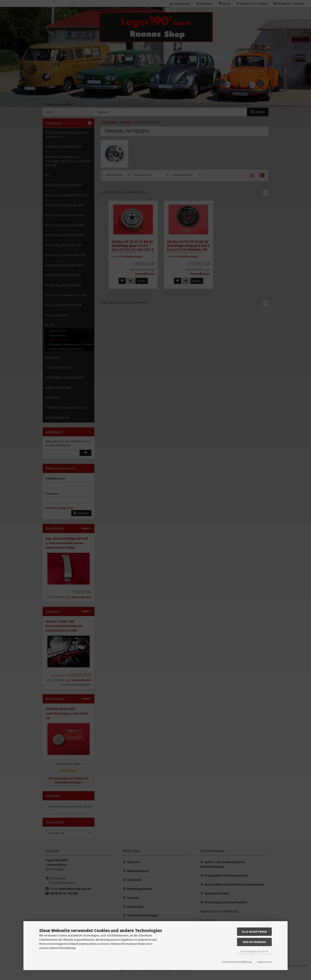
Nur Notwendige (254, 942)
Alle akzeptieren (254, 932)
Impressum (264, 962)
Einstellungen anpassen (254, 951)
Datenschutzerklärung (237, 962)
